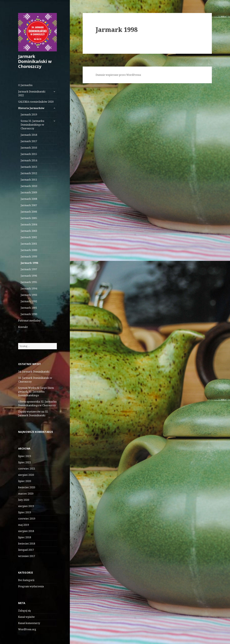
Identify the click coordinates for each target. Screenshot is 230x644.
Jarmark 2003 (29, 231)
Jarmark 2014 (29, 160)
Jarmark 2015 (29, 154)
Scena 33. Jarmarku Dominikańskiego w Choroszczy (32, 125)
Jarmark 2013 (29, 167)
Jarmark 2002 (29, 237)
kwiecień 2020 (27, 487)
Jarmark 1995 (29, 282)
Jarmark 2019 (29, 114)
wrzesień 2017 (27, 556)
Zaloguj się (25, 611)
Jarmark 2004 (29, 224)
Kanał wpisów (26, 617)
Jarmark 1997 (29, 269)
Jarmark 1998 (29, 263)
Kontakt (23, 327)
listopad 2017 (26, 550)
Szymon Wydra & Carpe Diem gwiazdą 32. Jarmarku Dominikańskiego (36, 392)
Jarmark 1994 (29, 288)
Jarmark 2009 (29, 192)
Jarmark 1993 (29, 295)
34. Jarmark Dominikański (34, 372)
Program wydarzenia (31, 586)
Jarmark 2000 (29, 250)
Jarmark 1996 (29, 276)
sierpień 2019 (26, 506)
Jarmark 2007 (29, 205)
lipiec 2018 (25, 537)
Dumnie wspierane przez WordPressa (118, 75)
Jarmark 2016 (29, 148)
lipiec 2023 (25, 456)
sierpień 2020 (26, 475)
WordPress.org (27, 629)
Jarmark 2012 (29, 173)
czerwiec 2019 (27, 519)
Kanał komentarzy (29, 623)
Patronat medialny (29, 321)
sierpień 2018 (26, 531)
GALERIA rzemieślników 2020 (36, 102)
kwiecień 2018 (27, 544)
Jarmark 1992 (29, 301)
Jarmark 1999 (29, 256)
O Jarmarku (25, 85)
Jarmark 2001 (29, 244)
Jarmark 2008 (29, 199)
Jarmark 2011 (29, 180)
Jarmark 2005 (29, 218)
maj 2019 (24, 525)
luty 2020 (24, 500)
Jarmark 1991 (29, 308)
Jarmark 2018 (29, 135)
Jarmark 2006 (29, 212)
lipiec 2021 (25, 462)
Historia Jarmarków (31, 108)
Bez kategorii (26, 580)
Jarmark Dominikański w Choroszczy (35, 61)
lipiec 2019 (25, 512)
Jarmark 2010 (29, 186)
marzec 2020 (26, 494)
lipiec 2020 (25, 481)
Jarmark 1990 (29, 314)
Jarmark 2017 (29, 141)
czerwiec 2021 (27, 469)
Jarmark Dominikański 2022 (32, 93)
